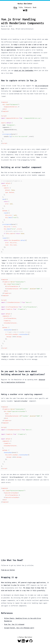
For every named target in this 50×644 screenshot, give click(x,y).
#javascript (5, 29)
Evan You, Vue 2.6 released (14, 624)
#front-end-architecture (25, 29)
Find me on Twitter (8, 570)
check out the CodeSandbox (24, 70)
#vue (13, 29)
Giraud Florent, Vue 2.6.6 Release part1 (19, 628)
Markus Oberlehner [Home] (25, 4)
